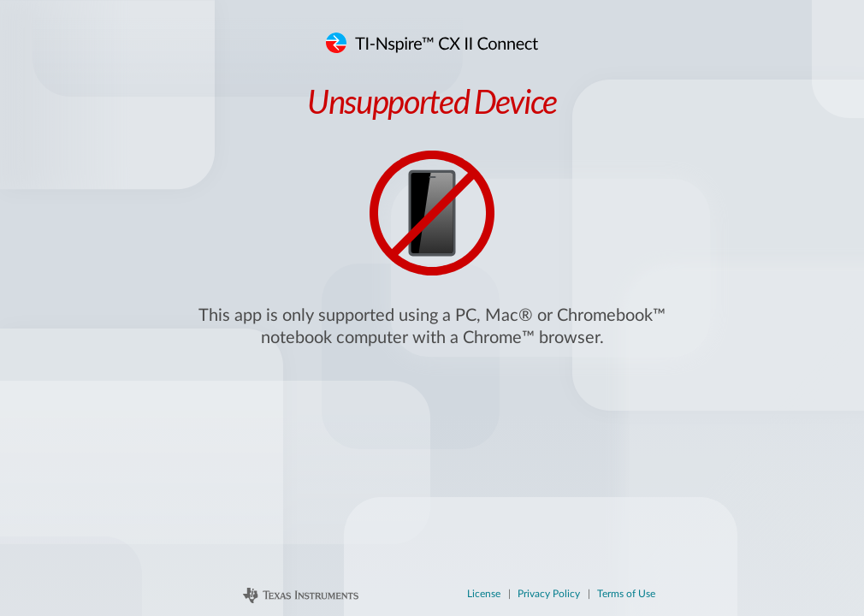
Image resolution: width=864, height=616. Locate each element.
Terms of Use (626, 594)
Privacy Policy (549, 594)
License (484, 594)
